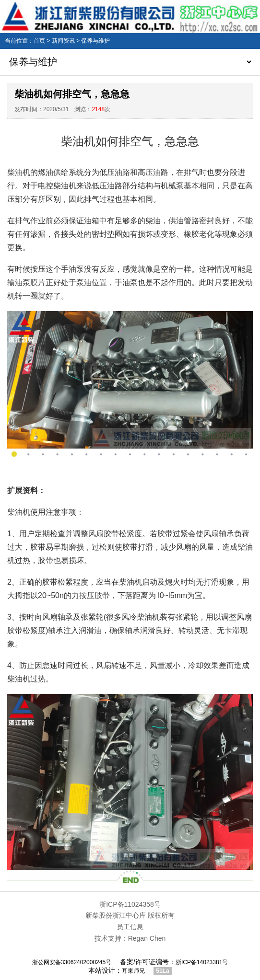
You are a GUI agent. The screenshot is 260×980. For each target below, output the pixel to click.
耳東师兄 (133, 971)
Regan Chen (147, 938)
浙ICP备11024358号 (130, 904)
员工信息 (130, 927)
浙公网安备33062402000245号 (72, 962)
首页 (39, 41)
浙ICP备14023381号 (202, 962)
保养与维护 (95, 41)
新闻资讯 (63, 41)
